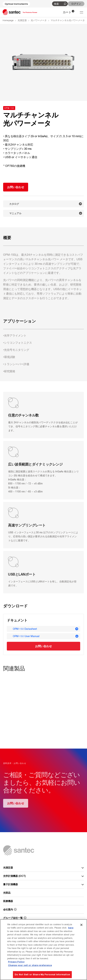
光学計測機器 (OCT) (43, 876)
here (71, 928)
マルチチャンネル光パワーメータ (68, 20)
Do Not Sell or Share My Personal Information (42, 974)
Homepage (8, 20)
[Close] (81, 925)
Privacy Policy (16, 962)
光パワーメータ (39, 20)
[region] (43, 950)
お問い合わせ (44, 646)
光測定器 (22, 20)
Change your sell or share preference (30, 965)
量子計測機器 (43, 884)
